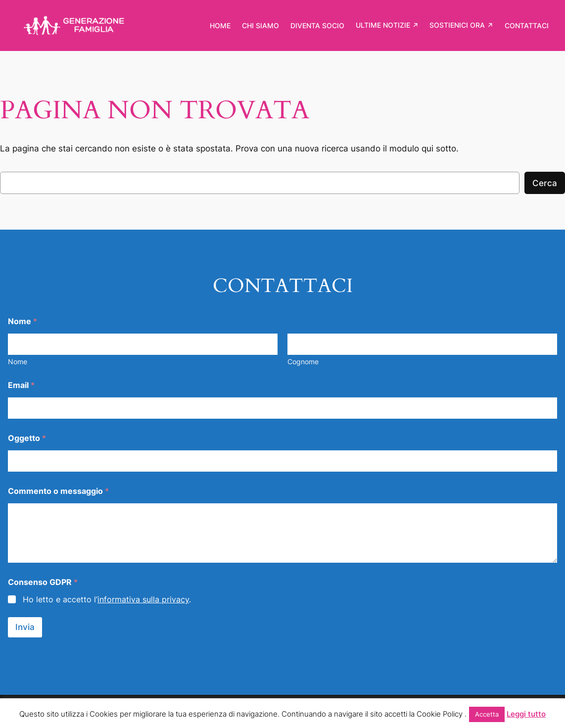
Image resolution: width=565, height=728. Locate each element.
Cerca (545, 183)
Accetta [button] (487, 714)
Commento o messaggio (58, 491)
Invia (25, 627)
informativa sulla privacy (143, 599)
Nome (18, 362)
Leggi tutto (526, 714)
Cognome (303, 362)
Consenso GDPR (43, 582)
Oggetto (27, 438)
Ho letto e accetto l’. (107, 599)
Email (21, 385)
